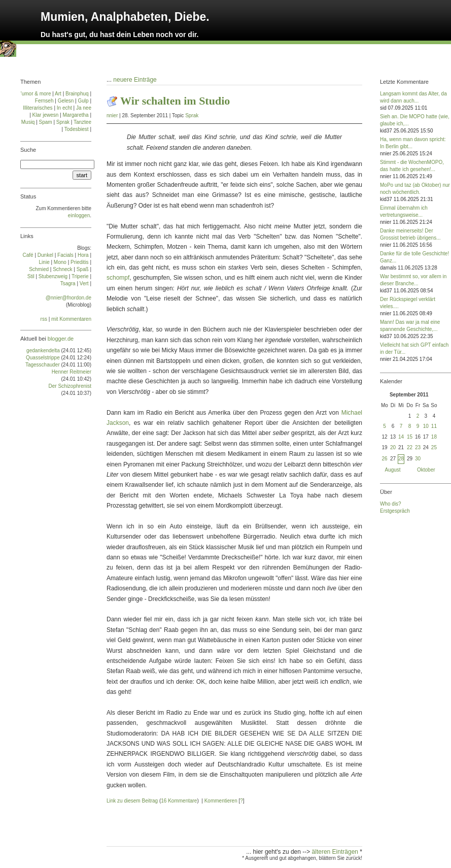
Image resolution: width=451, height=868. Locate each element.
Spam (46, 122)
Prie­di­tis (80, 262)
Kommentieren (221, 801)
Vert (84, 283)
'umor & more (36, 94)
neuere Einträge (135, 80)
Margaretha (75, 115)
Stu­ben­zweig (53, 276)
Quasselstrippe (43, 358)
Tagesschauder (43, 365)
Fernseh (44, 101)
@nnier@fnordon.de (68, 298)
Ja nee (84, 108)
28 (401, 459)
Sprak (192, 115)
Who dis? (391, 504)
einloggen (79, 215)
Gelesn (66, 101)
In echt (64, 108)
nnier (112, 115)
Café (28, 255)
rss (44, 319)
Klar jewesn (46, 115)
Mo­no (60, 262)
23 (418, 447)
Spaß (83, 269)
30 (418, 459)
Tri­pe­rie (80, 276)
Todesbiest (77, 129)
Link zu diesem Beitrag (132, 801)
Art (58, 94)
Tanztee (82, 122)
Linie (44, 262)
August (393, 470)
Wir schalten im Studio (175, 101)
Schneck (62, 269)
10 (426, 426)
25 (434, 447)
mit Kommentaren (71, 319)
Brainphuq (77, 94)
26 (384, 459)
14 (401, 437)
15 (410, 437)
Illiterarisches (38, 108)
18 (434, 437)
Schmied (39, 269)
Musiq (28, 122)
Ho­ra (83, 255)
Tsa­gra (68, 283)
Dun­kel (45, 255)
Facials (65, 255)
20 (393, 447)
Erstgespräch (395, 511)
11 (434, 426)
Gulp (83, 101)
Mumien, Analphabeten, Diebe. (125, 17)
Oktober (426, 470)
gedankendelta (43, 350)
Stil (31, 276)
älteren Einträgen (336, 852)
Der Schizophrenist (70, 386)
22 (410, 447)
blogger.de (61, 339)
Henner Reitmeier (72, 372)
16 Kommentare (179, 801)
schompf (118, 278)
